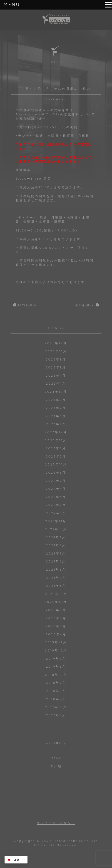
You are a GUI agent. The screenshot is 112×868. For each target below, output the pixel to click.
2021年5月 (56, 570)
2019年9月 (56, 659)
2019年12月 (56, 642)
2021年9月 (56, 537)
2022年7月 (56, 481)
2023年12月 (56, 432)
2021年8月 (56, 545)
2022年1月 (56, 513)
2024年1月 (56, 424)
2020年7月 (56, 618)
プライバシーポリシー (56, 823)
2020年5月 (56, 626)
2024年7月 (56, 408)
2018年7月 (56, 699)
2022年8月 (56, 473)
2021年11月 (56, 521)
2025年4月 (56, 376)
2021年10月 (56, 529)
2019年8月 (56, 667)
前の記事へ (28, 305)
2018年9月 (56, 683)
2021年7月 (56, 553)
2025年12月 (56, 343)
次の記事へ (84, 305)
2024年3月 (56, 416)
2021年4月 (56, 578)
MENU (12, 5)
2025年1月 (56, 383)
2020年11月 (56, 594)
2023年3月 (56, 456)
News (56, 758)
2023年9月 (56, 448)
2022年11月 (56, 464)
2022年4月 (56, 489)
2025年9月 (56, 359)
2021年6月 (56, 561)
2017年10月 (56, 707)
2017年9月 (56, 715)
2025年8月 (56, 367)
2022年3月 (56, 497)
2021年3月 (56, 586)
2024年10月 (56, 392)
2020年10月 (56, 602)
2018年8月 (56, 691)
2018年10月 (56, 675)
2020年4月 (56, 634)
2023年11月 (56, 440)
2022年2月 (56, 505)
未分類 (56, 766)
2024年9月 (56, 400)
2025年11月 (56, 351)
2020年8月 (56, 610)
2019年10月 (56, 650)
